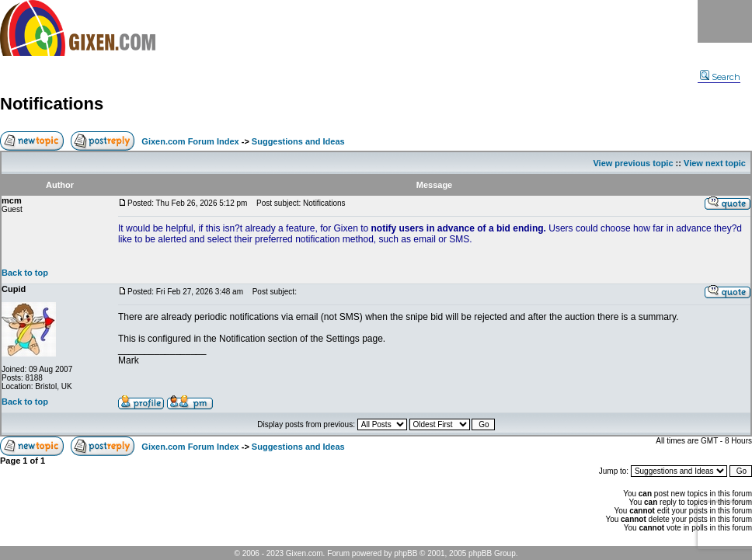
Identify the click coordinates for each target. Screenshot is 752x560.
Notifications (52, 104)
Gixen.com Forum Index (190, 141)
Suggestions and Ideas (298, 141)
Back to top (25, 273)
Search (720, 77)
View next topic (715, 163)
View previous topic (633, 163)
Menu (725, 21)
